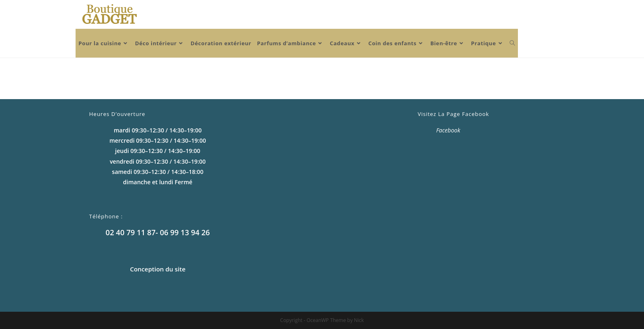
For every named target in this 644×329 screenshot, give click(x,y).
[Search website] (512, 43)
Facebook (448, 130)
